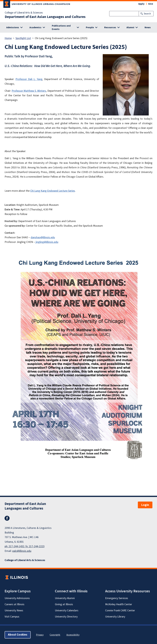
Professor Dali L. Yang (29, 79)
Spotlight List (23, 38)
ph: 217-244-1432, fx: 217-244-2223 (25, 546)
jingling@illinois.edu (47, 242)
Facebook (7, 518)
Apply (141, 4)
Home (8, 38)
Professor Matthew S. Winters (29, 91)
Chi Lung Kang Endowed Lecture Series (53, 191)
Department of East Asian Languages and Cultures (45, 17)
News (148, 27)
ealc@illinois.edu (22, 551)
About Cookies (18, 635)
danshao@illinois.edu (43, 237)
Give (151, 4)
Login (145, 505)
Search (147, 14)
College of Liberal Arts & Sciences (24, 13)
